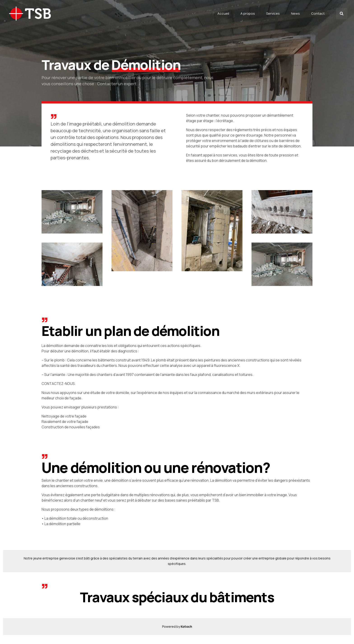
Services (273, 13)
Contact (318, 13)
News (295, 13)
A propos (248, 13)
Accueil (223, 13)
